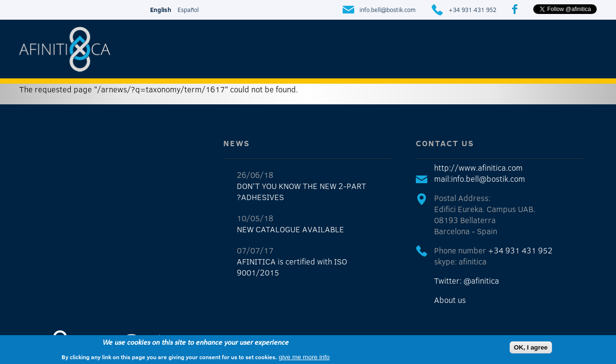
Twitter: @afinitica (467, 281)
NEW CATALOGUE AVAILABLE (290, 229)
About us (450, 300)
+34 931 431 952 (472, 10)
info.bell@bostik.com (388, 10)
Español (188, 10)
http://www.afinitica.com (478, 168)
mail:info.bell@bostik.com (480, 179)
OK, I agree (531, 347)
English (161, 10)
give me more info (304, 357)
